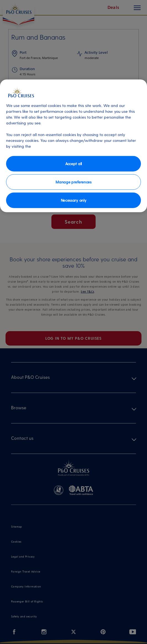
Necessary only (74, 200)
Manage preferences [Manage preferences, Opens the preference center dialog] (73, 182)
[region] (73, 146)
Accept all (73, 163)
